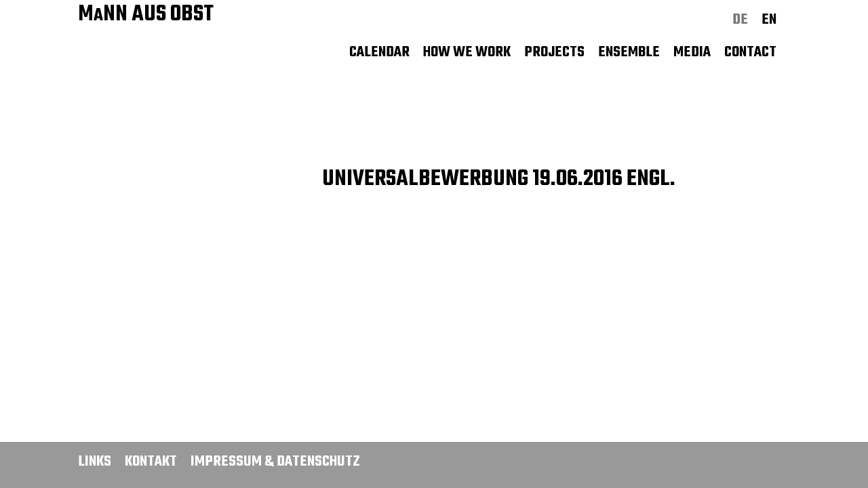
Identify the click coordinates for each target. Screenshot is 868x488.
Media (692, 52)
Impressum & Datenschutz (275, 462)
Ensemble (629, 52)
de (740, 20)
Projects (554, 52)
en (769, 20)
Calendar (379, 52)
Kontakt (151, 462)
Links (95, 462)
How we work (467, 52)
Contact (750, 52)
